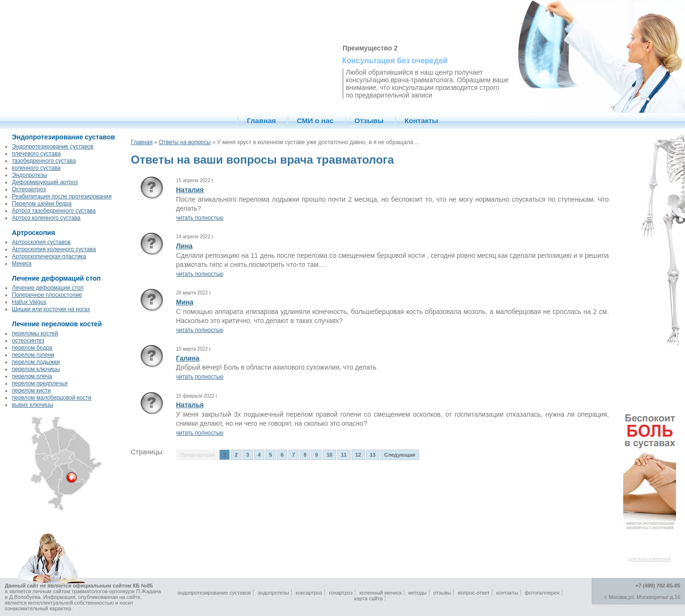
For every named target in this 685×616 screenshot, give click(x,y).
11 (344, 455)
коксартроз (309, 593)
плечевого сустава (36, 154)
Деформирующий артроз (45, 182)
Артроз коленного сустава (46, 218)
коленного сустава (36, 168)
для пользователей (650, 559)
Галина (188, 358)
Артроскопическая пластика (49, 256)
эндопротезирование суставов (214, 593)
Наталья (190, 405)
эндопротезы (273, 593)
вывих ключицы (33, 405)
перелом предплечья (40, 383)
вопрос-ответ (474, 593)
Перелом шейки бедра (42, 204)
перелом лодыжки (36, 362)
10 (329, 455)
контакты (507, 593)
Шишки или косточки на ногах (51, 309)
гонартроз (341, 593)
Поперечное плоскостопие (47, 295)
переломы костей (35, 333)
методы (417, 593)
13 (372, 455)
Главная (261, 121)
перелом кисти (31, 391)
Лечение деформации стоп (48, 288)
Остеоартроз (29, 189)
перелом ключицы (36, 369)
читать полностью (200, 218)
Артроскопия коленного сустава (54, 249)
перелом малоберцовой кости (52, 398)
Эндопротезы (29, 175)
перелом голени (33, 355)
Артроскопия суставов (41, 242)
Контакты (421, 121)
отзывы (442, 593)
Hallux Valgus (29, 302)
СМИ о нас (315, 121)
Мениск (22, 264)
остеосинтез (28, 341)
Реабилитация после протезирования (62, 196)
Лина (184, 246)
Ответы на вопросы (185, 142)
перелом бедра (32, 348)
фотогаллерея (542, 593)
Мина (185, 302)
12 (358, 455)
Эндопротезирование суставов (53, 147)
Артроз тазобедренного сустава (54, 211)
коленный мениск (380, 593)
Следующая (399, 455)
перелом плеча (32, 376)
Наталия (190, 190)
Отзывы (369, 121)
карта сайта (369, 598)
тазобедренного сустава (44, 161)
